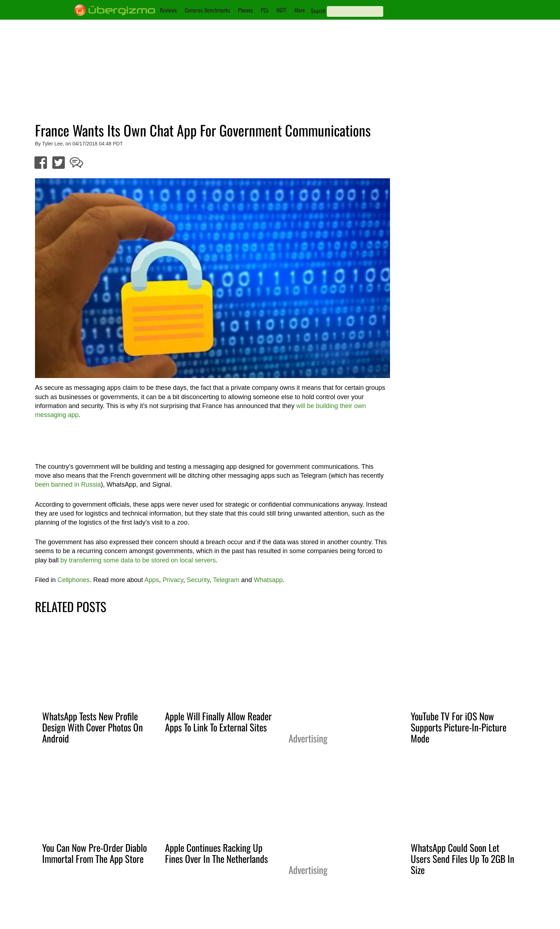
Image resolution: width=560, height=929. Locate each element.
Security (198, 580)
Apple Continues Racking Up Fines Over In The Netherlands (216, 853)
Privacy (173, 580)
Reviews (168, 10)
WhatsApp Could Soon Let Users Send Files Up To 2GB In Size (462, 859)
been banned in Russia (68, 485)
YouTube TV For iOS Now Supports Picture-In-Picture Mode (459, 727)
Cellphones (74, 580)
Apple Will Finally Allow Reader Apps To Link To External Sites (218, 722)
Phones (245, 10)
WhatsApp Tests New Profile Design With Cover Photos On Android (92, 727)
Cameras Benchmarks (207, 10)
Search (318, 11)
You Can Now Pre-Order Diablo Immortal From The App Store (94, 853)
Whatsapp (268, 580)
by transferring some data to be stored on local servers (138, 560)
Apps (152, 580)
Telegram (226, 580)
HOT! (281, 10)
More (300, 10)
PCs (265, 10)
